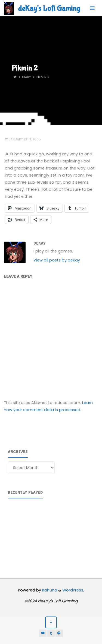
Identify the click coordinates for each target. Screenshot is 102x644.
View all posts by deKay (57, 260)
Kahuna (49, 590)
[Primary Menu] (92, 8)
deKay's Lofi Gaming (49, 8)
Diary (27, 77)
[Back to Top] (51, 622)
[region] (51, 531)
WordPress (73, 590)
